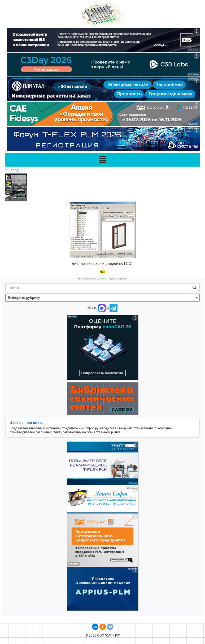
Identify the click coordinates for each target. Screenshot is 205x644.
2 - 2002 (12, 171)
